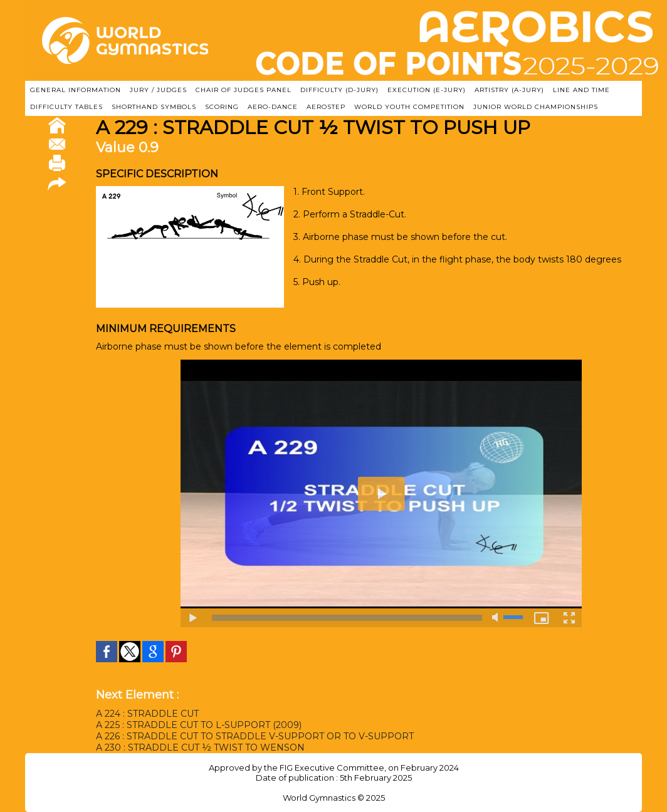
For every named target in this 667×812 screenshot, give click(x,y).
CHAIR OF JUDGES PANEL (244, 90)
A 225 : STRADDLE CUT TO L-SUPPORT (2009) (198, 725)
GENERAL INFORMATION (76, 90)
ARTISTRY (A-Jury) (509, 90)
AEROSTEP (326, 107)
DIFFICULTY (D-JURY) (339, 90)
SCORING (222, 107)
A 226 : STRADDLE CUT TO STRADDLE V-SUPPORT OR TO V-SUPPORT (255, 736)
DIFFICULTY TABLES (66, 107)
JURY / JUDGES (158, 90)
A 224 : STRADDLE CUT (147, 714)
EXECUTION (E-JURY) (427, 90)
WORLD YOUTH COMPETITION (409, 107)
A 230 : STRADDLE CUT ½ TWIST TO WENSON (200, 747)
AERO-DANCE (273, 107)
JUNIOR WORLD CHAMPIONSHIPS (536, 107)
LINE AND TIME (581, 90)
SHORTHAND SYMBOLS (154, 107)
